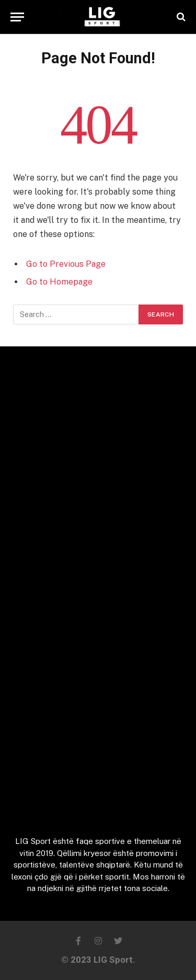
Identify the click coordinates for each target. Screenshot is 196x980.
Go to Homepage (59, 282)
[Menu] (17, 17)
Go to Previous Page (66, 264)
